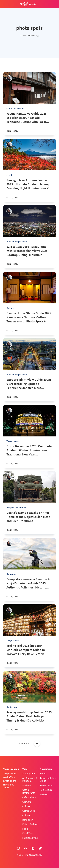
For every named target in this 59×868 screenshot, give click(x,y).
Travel (43, 785)
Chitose (26, 806)
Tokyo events (13, 441)
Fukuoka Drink (30, 838)
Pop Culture (46, 790)
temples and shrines (16, 508)
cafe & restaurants (15, 108)
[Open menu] (4, 4)
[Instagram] (18, 849)
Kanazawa (11, 574)
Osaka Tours (10, 777)
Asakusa (27, 785)
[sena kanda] (9, 78)
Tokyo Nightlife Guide (48, 779)
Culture (10, 308)
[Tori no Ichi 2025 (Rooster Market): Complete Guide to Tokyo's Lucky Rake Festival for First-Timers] (29, 655)
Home (43, 773)
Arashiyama (29, 773)
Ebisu (25, 824)
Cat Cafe (27, 802)
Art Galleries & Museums (30, 779)
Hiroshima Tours (9, 786)
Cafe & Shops (29, 797)
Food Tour (28, 833)
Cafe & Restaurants (29, 791)
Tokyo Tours (10, 773)
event (9, 175)
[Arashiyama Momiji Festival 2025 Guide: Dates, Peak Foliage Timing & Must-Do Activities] (29, 722)
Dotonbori (28, 820)
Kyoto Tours (10, 781)
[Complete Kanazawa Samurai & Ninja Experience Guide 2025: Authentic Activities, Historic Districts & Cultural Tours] (29, 589)
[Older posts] (37, 744)
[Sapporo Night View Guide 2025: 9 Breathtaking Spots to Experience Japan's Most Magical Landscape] (29, 389)
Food (25, 829)
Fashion (34, 824)
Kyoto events (13, 707)
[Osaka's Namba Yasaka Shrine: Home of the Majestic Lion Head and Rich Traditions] (29, 522)
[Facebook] (33, 849)
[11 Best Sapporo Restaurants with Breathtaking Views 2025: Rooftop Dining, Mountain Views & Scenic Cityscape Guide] (29, 256)
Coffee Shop (29, 811)
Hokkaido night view (17, 242)
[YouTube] (26, 849)
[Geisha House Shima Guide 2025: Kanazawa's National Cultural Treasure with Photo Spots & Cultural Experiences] (29, 323)
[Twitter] (40, 849)
